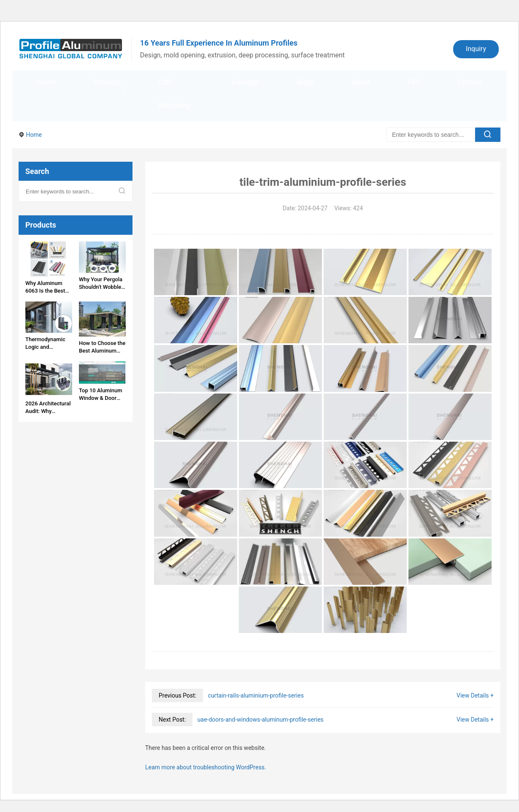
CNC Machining (174, 94)
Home (47, 82)
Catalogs (245, 82)
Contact (470, 82)
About (361, 82)
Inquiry (476, 49)
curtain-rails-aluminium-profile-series (256, 695)
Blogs (305, 82)
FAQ (414, 82)
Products (107, 82)
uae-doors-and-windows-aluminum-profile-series (261, 720)
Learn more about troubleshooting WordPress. (206, 767)
